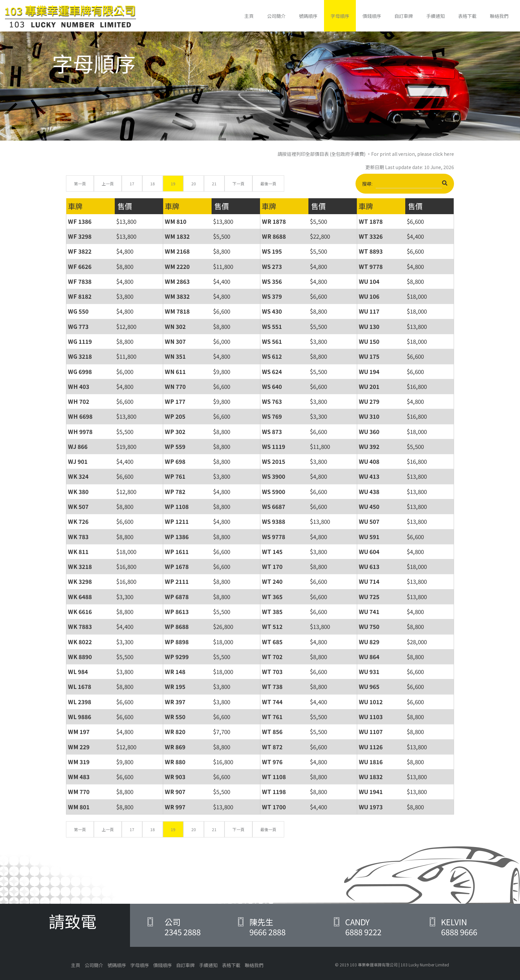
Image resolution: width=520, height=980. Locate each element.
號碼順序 (308, 16)
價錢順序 (372, 16)
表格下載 (467, 16)
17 (132, 184)
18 (153, 184)
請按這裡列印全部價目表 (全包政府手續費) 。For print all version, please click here (366, 154)
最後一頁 (268, 184)
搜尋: (405, 184)
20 (194, 184)
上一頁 (108, 184)
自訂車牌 (404, 16)
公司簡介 (276, 16)
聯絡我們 (499, 16)
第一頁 (80, 184)
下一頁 (238, 184)
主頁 (249, 16)
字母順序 (340, 16)
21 (214, 184)
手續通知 (435, 16)
